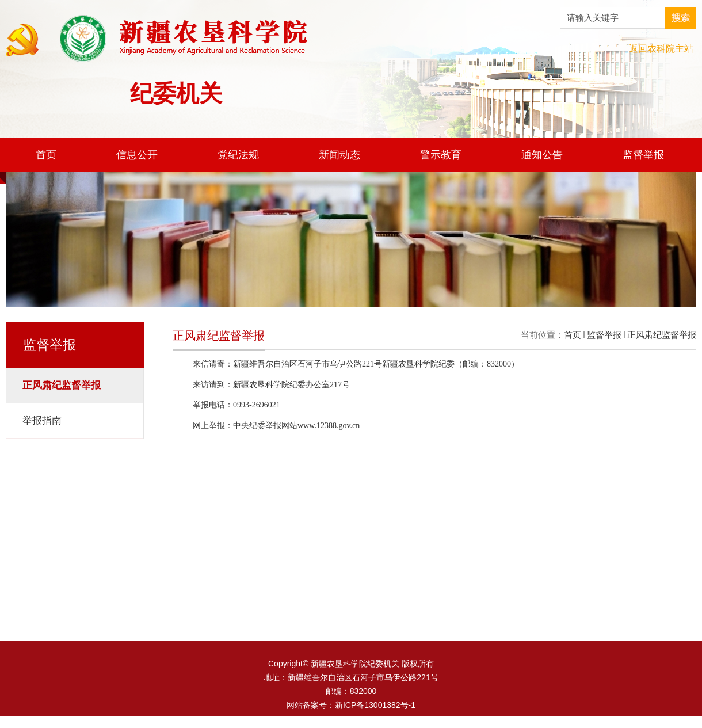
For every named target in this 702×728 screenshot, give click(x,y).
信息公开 (137, 155)
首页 (46, 155)
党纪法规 (238, 155)
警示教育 (441, 155)
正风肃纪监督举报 (662, 335)
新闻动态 (339, 155)
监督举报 (643, 155)
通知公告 (542, 155)
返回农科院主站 (661, 49)
